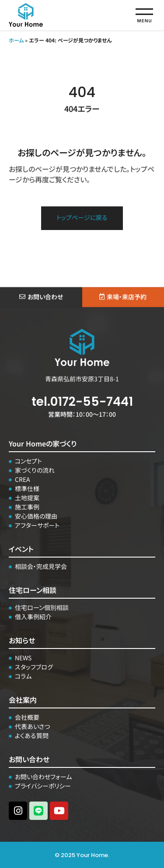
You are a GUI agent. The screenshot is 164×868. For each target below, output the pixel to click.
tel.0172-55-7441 (82, 402)
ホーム (16, 40)
